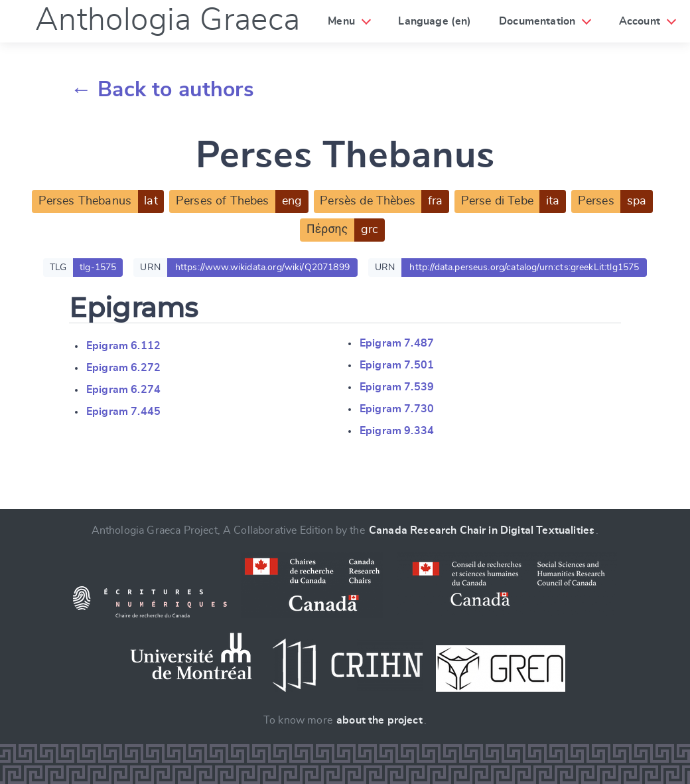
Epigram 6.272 (123, 368)
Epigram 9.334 (397, 431)
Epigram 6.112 (123, 346)
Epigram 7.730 (397, 409)
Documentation (537, 21)
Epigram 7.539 (397, 387)
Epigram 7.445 (123, 412)
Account (640, 21)
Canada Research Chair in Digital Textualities (482, 530)
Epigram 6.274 (123, 390)
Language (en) (435, 21)
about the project (379, 720)
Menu (341, 21)
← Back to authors (162, 90)
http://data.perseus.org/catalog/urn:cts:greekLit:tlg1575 (524, 268)
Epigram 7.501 (397, 365)
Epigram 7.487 (397, 343)
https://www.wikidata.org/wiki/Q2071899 (262, 268)
